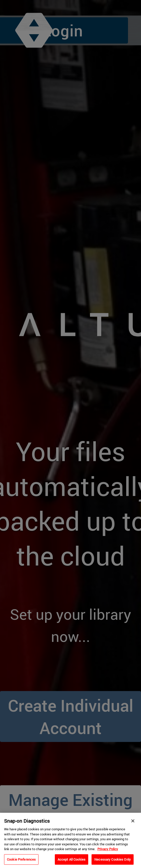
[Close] (133, 823)
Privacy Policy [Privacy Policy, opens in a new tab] (108, 851)
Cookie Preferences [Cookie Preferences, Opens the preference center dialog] (21, 861)
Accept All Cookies (72, 861)
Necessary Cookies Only (113, 861)
